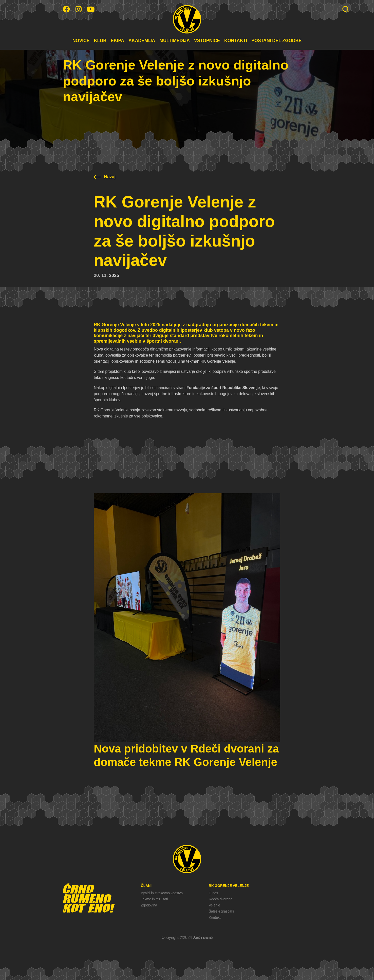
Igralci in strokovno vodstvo (162, 893)
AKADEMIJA (142, 41)
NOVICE (81, 41)
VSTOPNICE (207, 41)
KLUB (100, 41)
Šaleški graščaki (221, 911)
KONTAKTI (236, 41)
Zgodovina (149, 905)
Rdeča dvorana (221, 899)
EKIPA (117, 41)
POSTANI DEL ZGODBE (276, 41)
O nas (213, 893)
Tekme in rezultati (154, 899)
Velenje (214, 905)
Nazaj (105, 177)
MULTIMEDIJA (175, 41)
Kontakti (215, 917)
